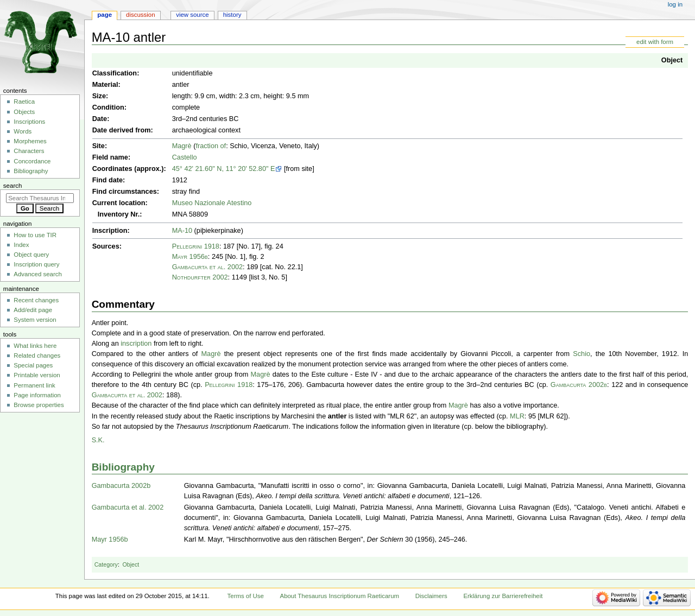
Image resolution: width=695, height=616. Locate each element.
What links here (35, 346)
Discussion (140, 15)
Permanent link (34, 385)
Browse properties (39, 405)
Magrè (182, 146)
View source (192, 15)
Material (105, 85)
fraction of (211, 146)
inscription (136, 344)
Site (99, 146)
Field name (110, 157)
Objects (24, 112)
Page (105, 15)
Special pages (33, 365)
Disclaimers (431, 596)
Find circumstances (125, 192)
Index (21, 245)
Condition (108, 107)
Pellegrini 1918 (196, 246)
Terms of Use (246, 596)
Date (100, 119)
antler (337, 416)
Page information (37, 395)
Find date (108, 180)
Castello (185, 157)
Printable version (37, 375)
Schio (582, 354)
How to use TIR (35, 235)
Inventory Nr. (119, 214)
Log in (675, 4)
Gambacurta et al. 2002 (207, 267)
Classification (115, 73)
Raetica (24, 101)
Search (13, 186)
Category (106, 564)
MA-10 (182, 231)
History (232, 15)
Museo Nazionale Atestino (212, 203)
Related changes (37, 355)
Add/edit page (33, 310)
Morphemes (30, 141)
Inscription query (36, 264)
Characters (29, 151)
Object (672, 60)
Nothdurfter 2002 (200, 277)
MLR (517, 416)
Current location (119, 203)
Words (23, 131)
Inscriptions (29, 122)
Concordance (32, 161)
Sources (106, 246)
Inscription (110, 231)
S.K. (98, 440)
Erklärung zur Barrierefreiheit (503, 596)
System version (35, 320)
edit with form (655, 42)
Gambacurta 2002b (579, 385)
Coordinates (112, 169)
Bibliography (123, 467)
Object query (31, 255)
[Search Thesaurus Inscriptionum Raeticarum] (40, 198)
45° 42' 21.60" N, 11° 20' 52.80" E (224, 169)
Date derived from (122, 130)
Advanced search (38, 274)
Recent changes (36, 300)
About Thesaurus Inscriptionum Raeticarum (340, 596)
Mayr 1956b (190, 257)
